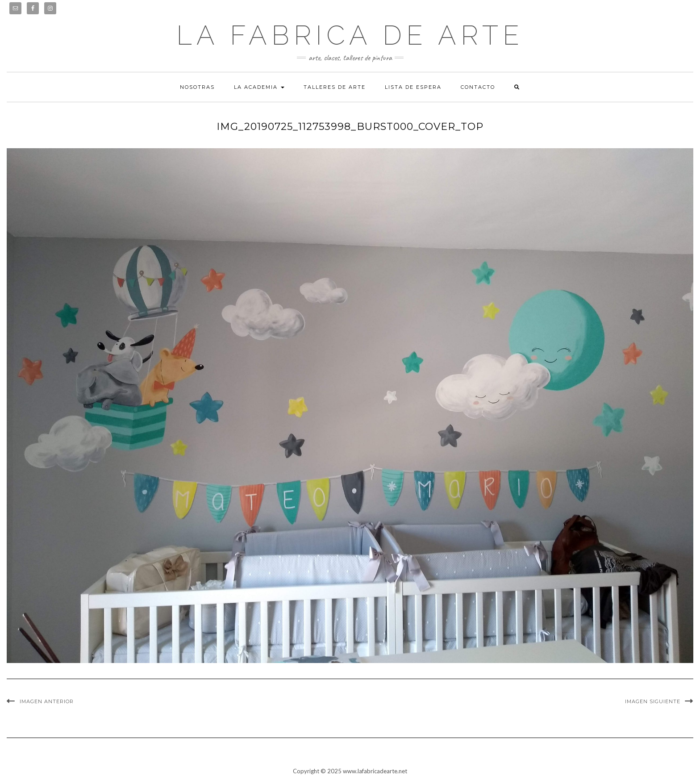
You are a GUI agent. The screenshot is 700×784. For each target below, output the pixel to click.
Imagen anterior (47, 701)
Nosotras (197, 87)
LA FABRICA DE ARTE (350, 35)
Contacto (478, 87)
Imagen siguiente (653, 701)
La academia (259, 87)
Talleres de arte (335, 87)
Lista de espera (413, 87)
